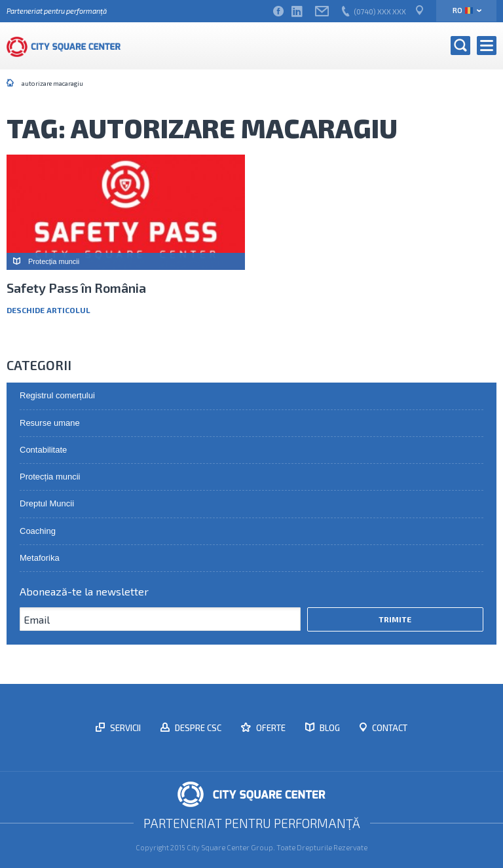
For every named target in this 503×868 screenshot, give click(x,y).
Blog (329, 728)
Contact (389, 728)
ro (463, 10)
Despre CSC (197, 728)
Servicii (124, 728)
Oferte (270, 728)
